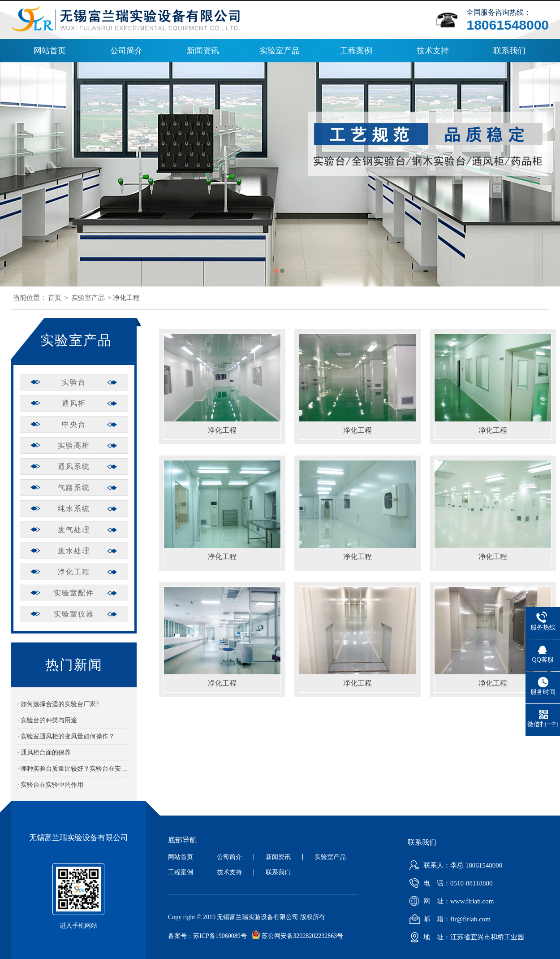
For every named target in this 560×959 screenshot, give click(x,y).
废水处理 (74, 551)
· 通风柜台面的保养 (44, 753)
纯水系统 (74, 509)
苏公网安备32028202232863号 (295, 936)
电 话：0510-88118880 (449, 883)
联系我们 (509, 51)
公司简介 (126, 51)
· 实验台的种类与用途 (47, 720)
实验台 (74, 382)
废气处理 (74, 530)
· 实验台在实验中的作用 (50, 785)
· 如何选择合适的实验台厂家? (58, 704)
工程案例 (356, 51)
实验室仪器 (74, 614)
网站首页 (50, 51)
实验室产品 (280, 51)
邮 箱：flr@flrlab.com (448, 919)
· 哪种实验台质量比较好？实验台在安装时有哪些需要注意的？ (74, 769)
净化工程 (126, 298)
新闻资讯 (203, 51)
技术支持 (433, 51)
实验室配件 (74, 593)
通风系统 (74, 466)
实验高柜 (74, 445)
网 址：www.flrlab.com (450, 901)
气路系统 (74, 488)
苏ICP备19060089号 (220, 936)
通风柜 (74, 403)
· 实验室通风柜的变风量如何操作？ (66, 736)
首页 (55, 298)
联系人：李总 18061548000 (454, 865)
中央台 (74, 424)
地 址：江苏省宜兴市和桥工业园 (465, 937)
